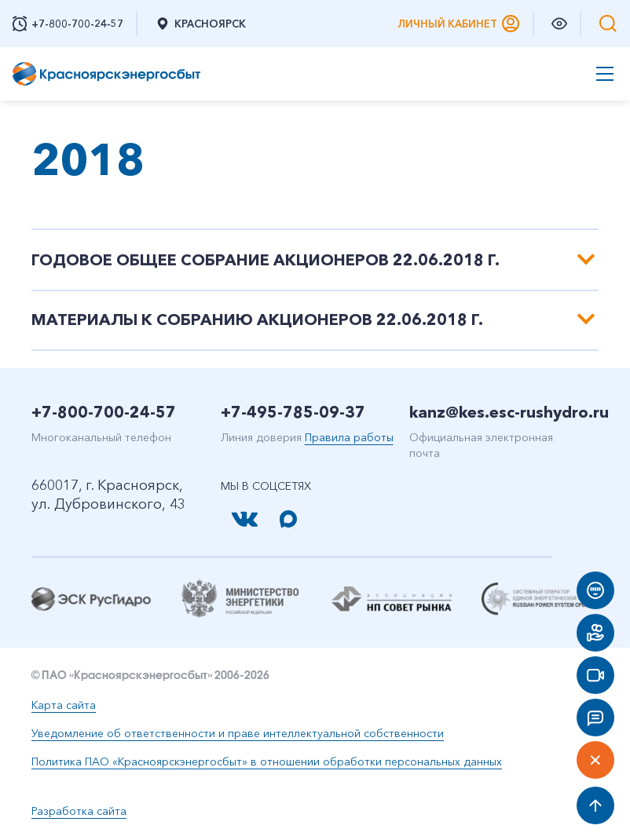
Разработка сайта (79, 811)
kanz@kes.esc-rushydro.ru (509, 412)
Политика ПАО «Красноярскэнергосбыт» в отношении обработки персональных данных (267, 761)
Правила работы (349, 437)
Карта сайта (64, 705)
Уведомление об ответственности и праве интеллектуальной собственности (238, 733)
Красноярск (200, 24)
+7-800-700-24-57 (104, 412)
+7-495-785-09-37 (293, 412)
